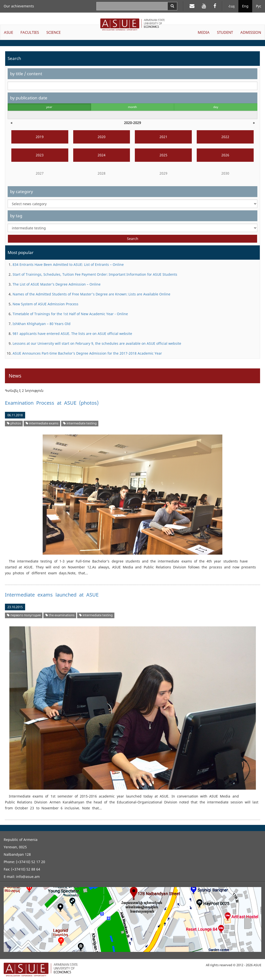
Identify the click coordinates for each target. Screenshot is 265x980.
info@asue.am (28, 877)
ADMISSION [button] (251, 32)
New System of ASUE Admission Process (45, 304)
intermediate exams (42, 423)
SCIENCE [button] (53, 32)
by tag (16, 216)
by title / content (26, 74)
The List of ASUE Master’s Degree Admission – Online (57, 284)
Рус (259, 6)
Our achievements (19, 6)
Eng (245, 6)
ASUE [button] (9, 32)
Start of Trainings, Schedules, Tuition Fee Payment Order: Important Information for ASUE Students (95, 274)
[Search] (172, 6)
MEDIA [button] (204, 32)
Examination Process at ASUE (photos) (52, 403)
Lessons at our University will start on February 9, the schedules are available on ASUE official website (97, 343)
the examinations (60, 615)
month (132, 107)
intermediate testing (80, 423)
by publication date (29, 98)
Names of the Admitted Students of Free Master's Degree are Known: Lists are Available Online (91, 294)
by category (22, 191)
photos (14, 423)
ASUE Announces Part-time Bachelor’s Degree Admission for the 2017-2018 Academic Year (87, 353)
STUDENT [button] (225, 32)
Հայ (232, 6)
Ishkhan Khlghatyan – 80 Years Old (42, 324)
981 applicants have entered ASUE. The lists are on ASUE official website (72, 334)
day (216, 107)
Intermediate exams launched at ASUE (52, 595)
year (49, 107)
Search (133, 239)
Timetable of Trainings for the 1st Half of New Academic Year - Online (70, 314)
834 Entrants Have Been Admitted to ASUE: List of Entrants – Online (68, 264)
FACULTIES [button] (30, 32)
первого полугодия (24, 615)
